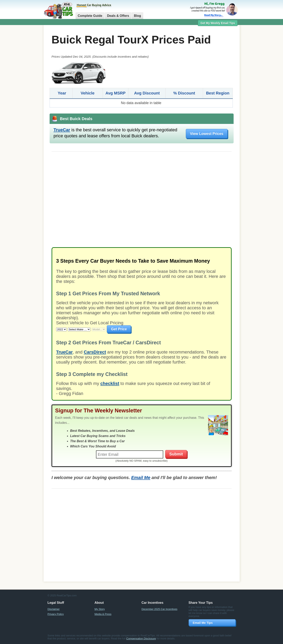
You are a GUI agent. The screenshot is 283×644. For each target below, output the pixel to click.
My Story (100, 609)
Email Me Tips (203, 623)
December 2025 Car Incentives (159, 609)
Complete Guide (90, 16)
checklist (110, 383)
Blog (137, 16)
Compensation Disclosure (141, 638)
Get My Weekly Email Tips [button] (218, 23)
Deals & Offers (118, 16)
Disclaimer (54, 609)
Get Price (119, 329)
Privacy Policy (56, 614)
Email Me (141, 478)
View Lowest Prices (207, 134)
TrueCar (62, 130)
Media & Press (103, 614)
